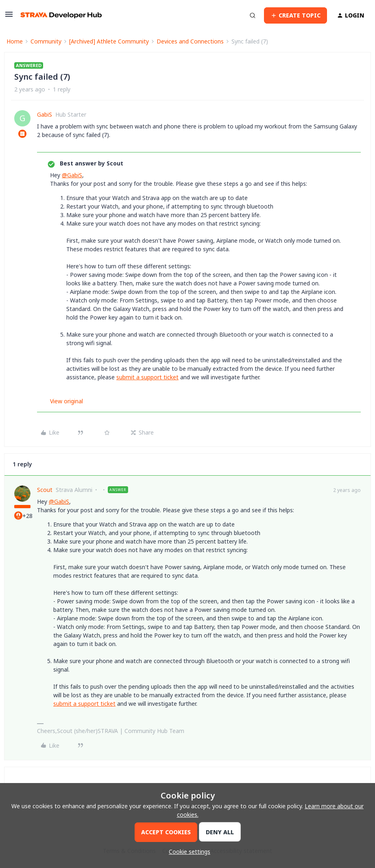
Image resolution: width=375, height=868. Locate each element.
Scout (45, 490)
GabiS (45, 114)
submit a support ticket (147, 377)
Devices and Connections (190, 41)
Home (15, 41)
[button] (9, 17)
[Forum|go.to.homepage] (61, 15)
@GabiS (72, 175)
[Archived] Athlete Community (109, 41)
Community (46, 41)
